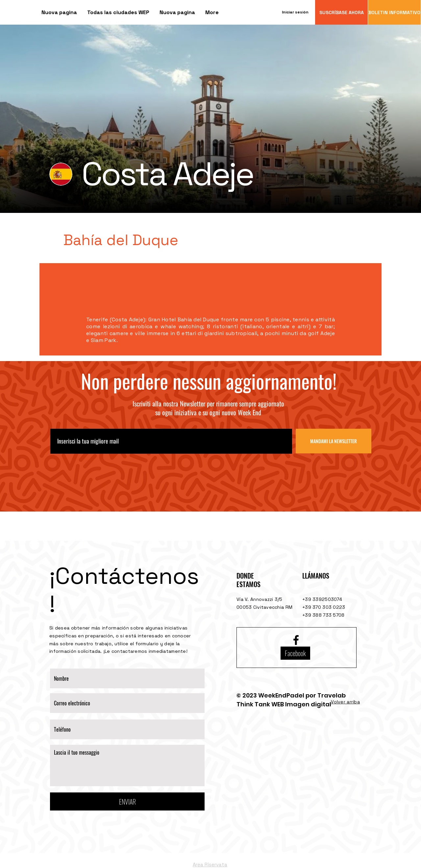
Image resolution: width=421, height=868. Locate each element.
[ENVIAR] (127, 801)
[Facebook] (295, 653)
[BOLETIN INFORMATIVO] (394, 12)
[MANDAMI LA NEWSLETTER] (334, 441)
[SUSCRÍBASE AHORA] (341, 12)
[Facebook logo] (296, 640)
